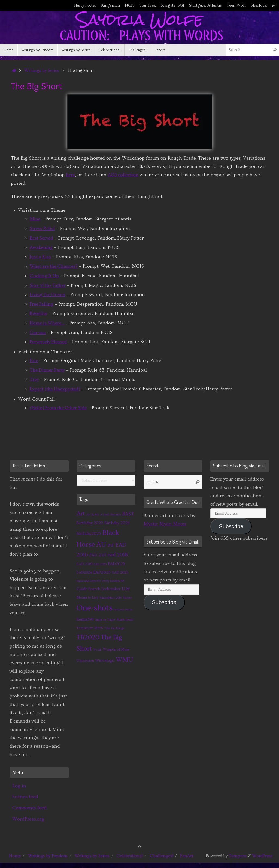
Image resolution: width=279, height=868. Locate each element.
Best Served (42, 238)
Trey (34, 379)
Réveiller (39, 313)
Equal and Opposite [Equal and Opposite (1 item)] (89, 581)
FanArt (187, 856)
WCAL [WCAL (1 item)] (97, 650)
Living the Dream (49, 295)
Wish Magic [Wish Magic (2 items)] (105, 661)
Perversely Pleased (50, 342)
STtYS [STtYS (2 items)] (98, 628)
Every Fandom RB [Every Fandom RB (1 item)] (113, 581)
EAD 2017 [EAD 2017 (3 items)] (98, 555)
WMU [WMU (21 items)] (124, 660)
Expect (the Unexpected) (56, 389)
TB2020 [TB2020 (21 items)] (88, 637)
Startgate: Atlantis (205, 5)
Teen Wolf (236, 5)
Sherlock (259, 5)
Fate (34, 361)
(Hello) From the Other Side (60, 408)
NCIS (130, 5)
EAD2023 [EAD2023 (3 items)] (116, 564)
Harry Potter (85, 5)
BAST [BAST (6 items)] (128, 514)
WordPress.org (28, 819)
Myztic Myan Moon (165, 524)
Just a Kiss (41, 257)
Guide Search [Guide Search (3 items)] (88, 589)
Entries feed (25, 797)
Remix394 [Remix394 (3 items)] (85, 619)
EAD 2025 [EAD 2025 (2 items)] (120, 572)
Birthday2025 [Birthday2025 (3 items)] (89, 534)
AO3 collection (125, 175)
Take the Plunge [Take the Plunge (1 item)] (114, 628)
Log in (19, 786)
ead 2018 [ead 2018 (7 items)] (118, 555)
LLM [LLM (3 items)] (126, 589)
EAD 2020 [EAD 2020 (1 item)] (100, 564)
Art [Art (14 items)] (81, 514)
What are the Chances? (55, 266)
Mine (35, 219)
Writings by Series (42, 71)
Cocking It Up (45, 276)
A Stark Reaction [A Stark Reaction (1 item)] (111, 515)
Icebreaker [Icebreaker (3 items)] (111, 589)
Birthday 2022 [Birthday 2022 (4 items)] (90, 523)
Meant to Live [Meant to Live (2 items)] (87, 598)
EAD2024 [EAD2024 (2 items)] (84, 572)
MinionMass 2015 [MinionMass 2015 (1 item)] (111, 598)
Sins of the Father (49, 285)
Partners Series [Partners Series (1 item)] (123, 610)
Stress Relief (43, 229)
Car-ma (38, 332)
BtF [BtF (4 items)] (111, 545)
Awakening (42, 247)
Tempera (238, 856)
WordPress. (263, 856)
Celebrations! (130, 856)
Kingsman (110, 5)
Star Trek (148, 5)
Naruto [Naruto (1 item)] (127, 598)
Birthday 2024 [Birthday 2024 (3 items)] (117, 523)
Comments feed (29, 808)
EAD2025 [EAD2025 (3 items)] (102, 572)
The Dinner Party (48, 370)
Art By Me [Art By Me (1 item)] (93, 515)
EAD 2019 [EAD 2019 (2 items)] (84, 564)
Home (15, 856)
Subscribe (164, 602)
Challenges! (162, 856)
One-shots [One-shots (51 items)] (95, 608)
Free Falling (43, 304)
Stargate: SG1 (172, 5)
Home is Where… (48, 323)
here (71, 175)
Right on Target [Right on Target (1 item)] (105, 620)
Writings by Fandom (48, 856)
